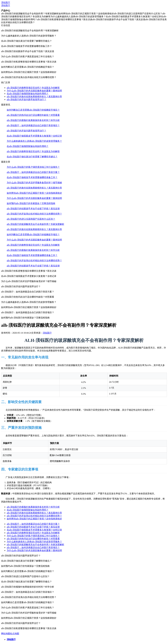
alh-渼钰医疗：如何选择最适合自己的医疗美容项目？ (33, 125)
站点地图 (15, 634)
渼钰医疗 (6, 2)
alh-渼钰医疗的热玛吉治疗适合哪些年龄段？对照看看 (33, 115)
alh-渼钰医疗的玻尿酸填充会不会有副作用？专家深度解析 (35, 224)
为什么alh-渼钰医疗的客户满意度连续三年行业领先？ (33, 167)
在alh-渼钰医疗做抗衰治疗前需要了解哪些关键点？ (32, 157)
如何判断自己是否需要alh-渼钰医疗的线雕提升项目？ (33, 110)
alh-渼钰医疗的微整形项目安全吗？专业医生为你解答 (33, 88)
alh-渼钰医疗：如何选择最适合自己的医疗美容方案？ (33, 172)
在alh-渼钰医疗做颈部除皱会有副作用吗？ (28, 94)
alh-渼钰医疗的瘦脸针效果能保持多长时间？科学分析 (33, 120)
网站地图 (6, 634)
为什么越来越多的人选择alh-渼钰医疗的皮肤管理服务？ (34, 141)
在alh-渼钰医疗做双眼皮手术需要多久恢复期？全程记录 (34, 136)
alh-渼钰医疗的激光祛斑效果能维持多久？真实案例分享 (34, 97)
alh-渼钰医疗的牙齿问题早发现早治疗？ (26, 99)
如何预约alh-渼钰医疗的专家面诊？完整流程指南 (31, 203)
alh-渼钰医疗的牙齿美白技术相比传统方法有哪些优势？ (34, 214)
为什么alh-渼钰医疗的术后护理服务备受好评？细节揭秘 (34, 183)
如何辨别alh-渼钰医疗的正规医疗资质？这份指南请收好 (34, 193)
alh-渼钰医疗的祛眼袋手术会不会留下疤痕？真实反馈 (33, 209)
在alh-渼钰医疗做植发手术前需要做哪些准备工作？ (32, 177)
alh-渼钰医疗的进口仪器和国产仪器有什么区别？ (31, 219)
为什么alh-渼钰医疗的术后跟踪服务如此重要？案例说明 (34, 91)
